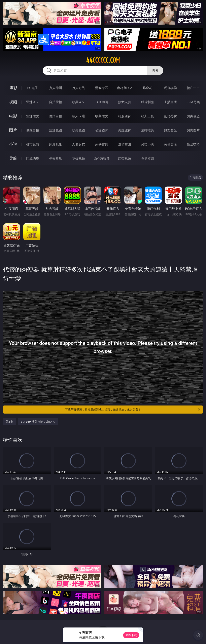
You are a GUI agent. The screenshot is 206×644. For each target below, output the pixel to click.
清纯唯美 (147, 130)
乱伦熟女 (170, 116)
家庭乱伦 (56, 144)
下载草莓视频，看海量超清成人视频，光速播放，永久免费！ (133, 410)
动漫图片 (102, 130)
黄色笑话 (170, 144)
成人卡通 (78, 116)
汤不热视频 (102, 158)
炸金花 (147, 88)
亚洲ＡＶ (33, 102)
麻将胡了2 (124, 88)
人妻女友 (78, 144)
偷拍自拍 (56, 116)
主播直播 (170, 102)
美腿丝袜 (125, 130)
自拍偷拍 (56, 102)
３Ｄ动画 (102, 102)
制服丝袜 (125, 116)
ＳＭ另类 (193, 102)
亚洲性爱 (33, 116)
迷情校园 (125, 144)
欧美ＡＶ (78, 102)
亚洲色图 (56, 130)
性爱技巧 (193, 144)
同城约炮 (33, 158)
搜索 (155, 71)
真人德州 (56, 88)
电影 (13, 116)
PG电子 (32, 88)
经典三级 (147, 116)
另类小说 (147, 144)
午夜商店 (56, 158)
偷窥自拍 (33, 130)
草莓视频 (78, 158)
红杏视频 (125, 158)
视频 (13, 102)
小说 (13, 144)
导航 (13, 158)
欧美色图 (78, 130)
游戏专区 (102, 88)
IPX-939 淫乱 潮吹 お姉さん (38, 422)
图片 (13, 130)
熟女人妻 (125, 102)
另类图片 (193, 130)
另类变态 (193, 116)
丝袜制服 (147, 102)
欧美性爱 (102, 116)
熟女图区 (170, 130)
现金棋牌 (170, 88)
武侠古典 (102, 144)
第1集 (9, 422)
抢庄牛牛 (193, 88)
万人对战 (78, 88)
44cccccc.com (103, 60)
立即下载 (131, 635)
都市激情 (33, 144)
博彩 (13, 88)
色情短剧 (147, 158)
